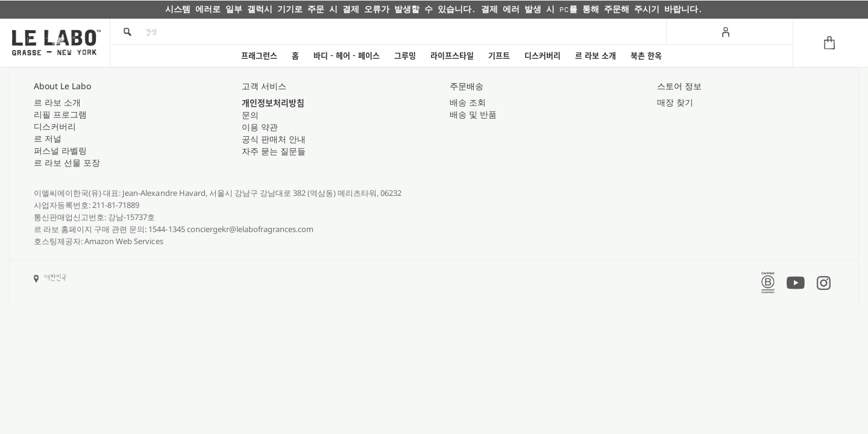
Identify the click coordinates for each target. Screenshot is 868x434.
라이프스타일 (452, 56)
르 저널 (48, 138)
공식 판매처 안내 (274, 139)
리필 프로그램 (60, 114)
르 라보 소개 (596, 56)
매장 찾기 (675, 102)
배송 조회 (468, 102)
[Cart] (830, 43)
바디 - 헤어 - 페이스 (347, 56)
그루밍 (405, 56)
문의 (250, 115)
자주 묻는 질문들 (274, 151)
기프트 (499, 56)
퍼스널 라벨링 (60, 150)
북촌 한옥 (646, 56)
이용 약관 (260, 127)
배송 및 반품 (473, 114)
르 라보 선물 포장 (67, 162)
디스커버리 (542, 56)
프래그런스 (259, 56)
